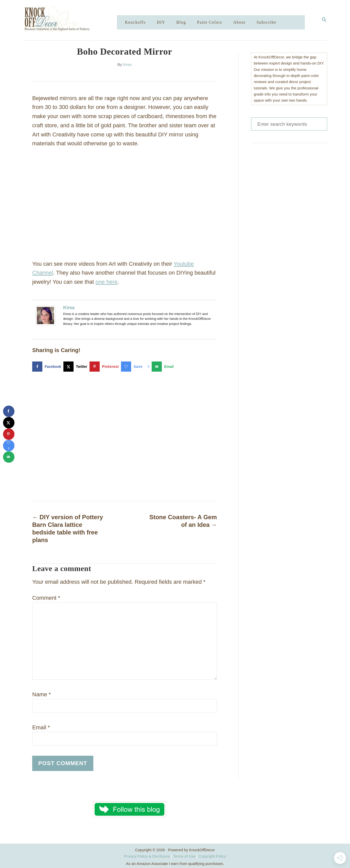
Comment (46, 598)
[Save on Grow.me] (136, 367)
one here (107, 282)
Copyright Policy (212, 856)
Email (41, 727)
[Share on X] (76, 367)
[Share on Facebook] (48, 367)
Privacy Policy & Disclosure (147, 856)
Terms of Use (184, 856)
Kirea (127, 65)
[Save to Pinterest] (105, 367)
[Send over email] (164, 367)
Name (41, 694)
